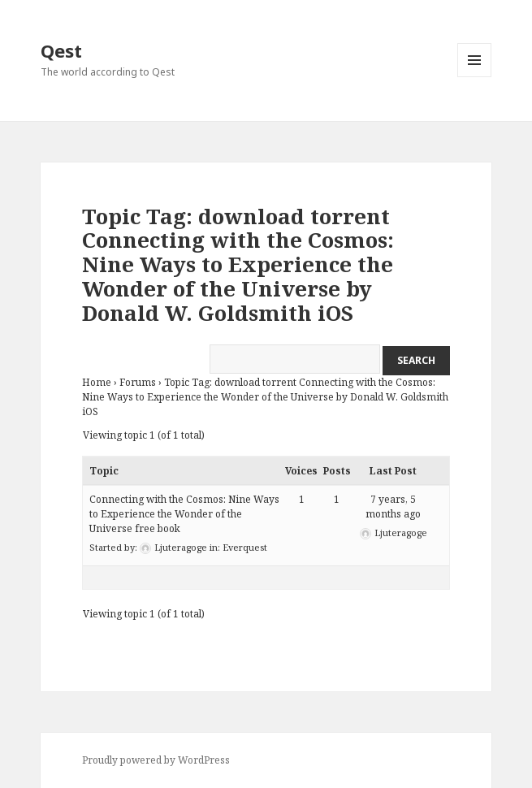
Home (97, 382)
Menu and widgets (475, 77)
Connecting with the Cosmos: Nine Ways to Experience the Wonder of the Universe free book (184, 514)
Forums (138, 382)
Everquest (245, 547)
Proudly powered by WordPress (156, 760)
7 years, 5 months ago (393, 507)
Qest (61, 50)
